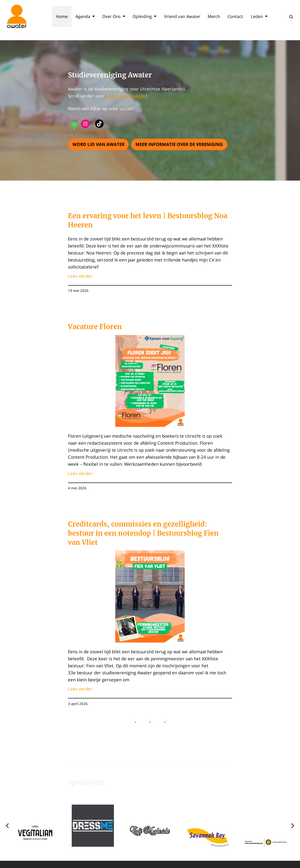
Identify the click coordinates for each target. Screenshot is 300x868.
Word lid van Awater (98, 144)
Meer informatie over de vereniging (179, 144)
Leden (259, 16)
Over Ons (114, 16)
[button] (35, 826)
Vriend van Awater (182, 16)
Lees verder (80, 276)
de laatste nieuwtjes (126, 96)
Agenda (85, 16)
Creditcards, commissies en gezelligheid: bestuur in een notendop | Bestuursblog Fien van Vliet (143, 533)
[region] (150, 826)
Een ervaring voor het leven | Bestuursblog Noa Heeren (148, 220)
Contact (235, 16)
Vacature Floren (95, 327)
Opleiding (144, 16)
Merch (214, 16)
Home (62, 16)
